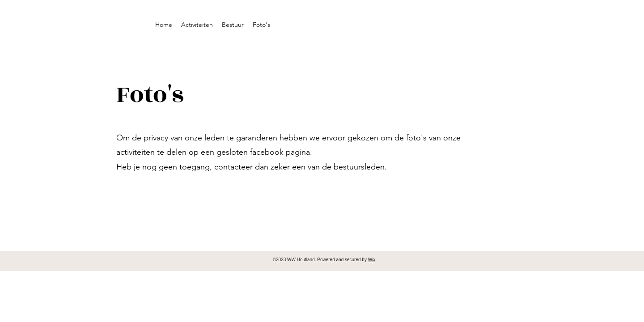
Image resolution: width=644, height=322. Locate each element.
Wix (372, 260)
